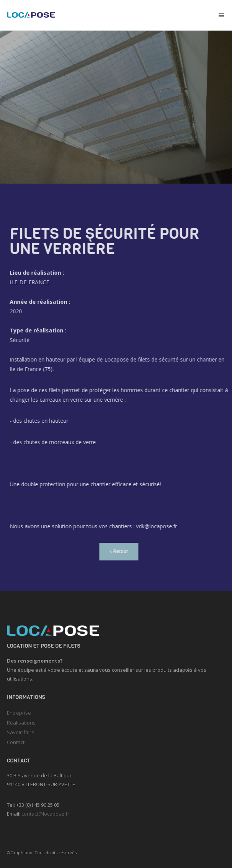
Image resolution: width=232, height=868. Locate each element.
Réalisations (21, 723)
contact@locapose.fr (45, 814)
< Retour (122, 551)
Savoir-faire (21, 732)
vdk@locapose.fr (159, 526)
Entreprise (19, 713)
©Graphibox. (20, 853)
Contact (16, 742)
